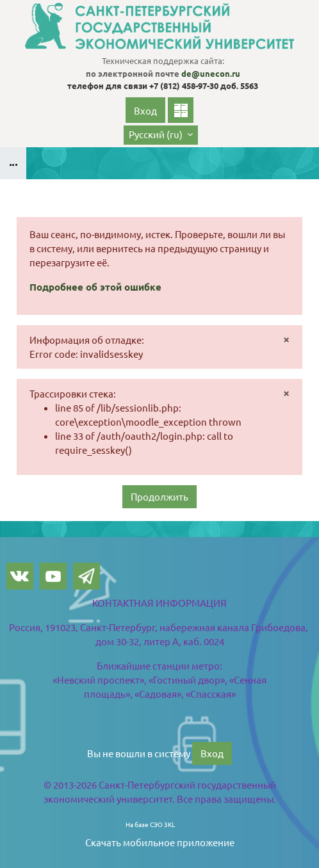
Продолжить (159, 496)
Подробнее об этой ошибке (95, 287)
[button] (161, 135)
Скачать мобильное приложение (160, 841)
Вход (145, 110)
